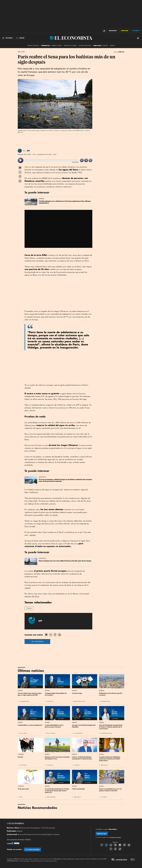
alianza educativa (85, 46)
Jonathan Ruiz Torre (78, 733)
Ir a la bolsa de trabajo (32, 850)
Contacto (56, 834)
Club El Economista (48, 828)
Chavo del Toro (23, 765)
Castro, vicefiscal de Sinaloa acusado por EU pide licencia (82, 758)
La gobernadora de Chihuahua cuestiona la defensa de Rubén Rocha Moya (110, 759)
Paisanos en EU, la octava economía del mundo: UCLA (57, 758)
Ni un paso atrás (23, 789)
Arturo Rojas (77, 765)
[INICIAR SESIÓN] (138, 38)
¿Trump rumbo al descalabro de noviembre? (56, 694)
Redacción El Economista (79, 701)
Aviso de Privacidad (25, 834)
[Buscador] (20, 38)
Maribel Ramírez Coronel (107, 733)
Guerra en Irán (56, 46)
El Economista (25, 828)
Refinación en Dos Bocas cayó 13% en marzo (111, 694)
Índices (105, 46)
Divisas (112, 46)
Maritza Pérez (50, 765)
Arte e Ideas (21, 52)
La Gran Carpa (77, 693)
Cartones (21, 754)
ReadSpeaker (75, 162)
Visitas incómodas (78, 789)
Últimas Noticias (33, 46)
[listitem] (21, 160)
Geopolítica (43, 477)
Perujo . (21, 797)
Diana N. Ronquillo (51, 733)
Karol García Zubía (105, 701)
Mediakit (19, 831)
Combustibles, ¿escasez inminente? (30, 725)
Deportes (41, 199)
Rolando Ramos (105, 765)
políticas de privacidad (115, 837)
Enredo (20, 757)
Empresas (102, 691)
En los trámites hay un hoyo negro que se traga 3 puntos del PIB (30, 694)
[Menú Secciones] (7, 38)
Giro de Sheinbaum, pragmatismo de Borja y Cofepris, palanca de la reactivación (111, 727)
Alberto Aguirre (77, 797)
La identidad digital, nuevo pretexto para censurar (54, 726)
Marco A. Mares (23, 733)
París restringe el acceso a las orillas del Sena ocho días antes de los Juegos (65, 561)
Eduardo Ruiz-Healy (51, 797)
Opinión (20, 691)
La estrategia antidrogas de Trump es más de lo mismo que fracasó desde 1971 (57, 791)
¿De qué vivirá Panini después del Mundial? (84, 726)
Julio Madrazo (50, 701)
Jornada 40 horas (70, 46)
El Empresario (36, 828)
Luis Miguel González (24, 701)
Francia (29, 608)
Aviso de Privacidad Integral (42, 834)
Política (47, 754)
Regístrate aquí (102, 834)
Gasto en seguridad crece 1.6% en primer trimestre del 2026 (110, 790)
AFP (28, 151)
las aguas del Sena (68, 170)
